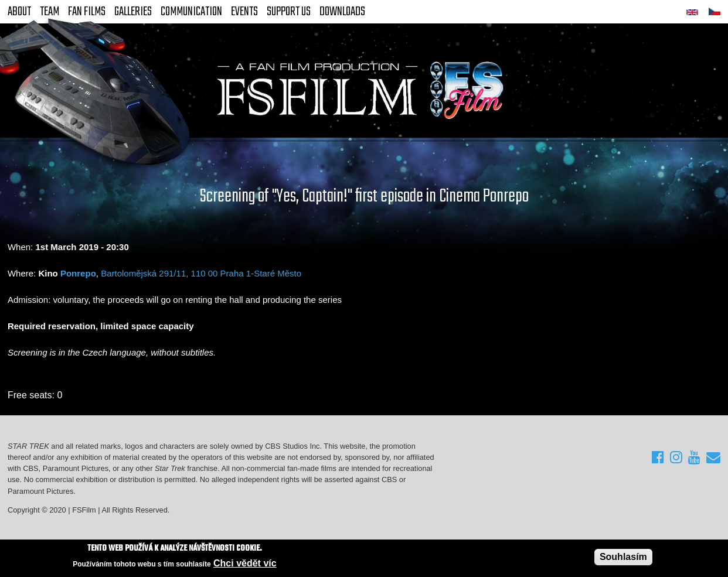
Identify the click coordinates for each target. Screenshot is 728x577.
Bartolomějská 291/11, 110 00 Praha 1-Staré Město (201, 273)
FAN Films (87, 12)
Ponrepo (78, 273)
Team (50, 12)
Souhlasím (623, 557)
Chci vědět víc (245, 564)
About (19, 12)
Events (244, 12)
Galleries (133, 12)
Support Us (289, 12)
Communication (191, 12)
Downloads (342, 12)
